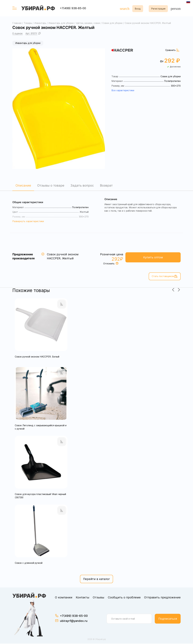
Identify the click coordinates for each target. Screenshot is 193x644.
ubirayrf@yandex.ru (74, 621)
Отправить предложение (162, 598)
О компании (64, 598)
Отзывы (99, 598)
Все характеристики (123, 90)
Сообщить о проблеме (124, 598)
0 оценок (17, 33)
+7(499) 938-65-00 (73, 8)
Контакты (83, 598)
